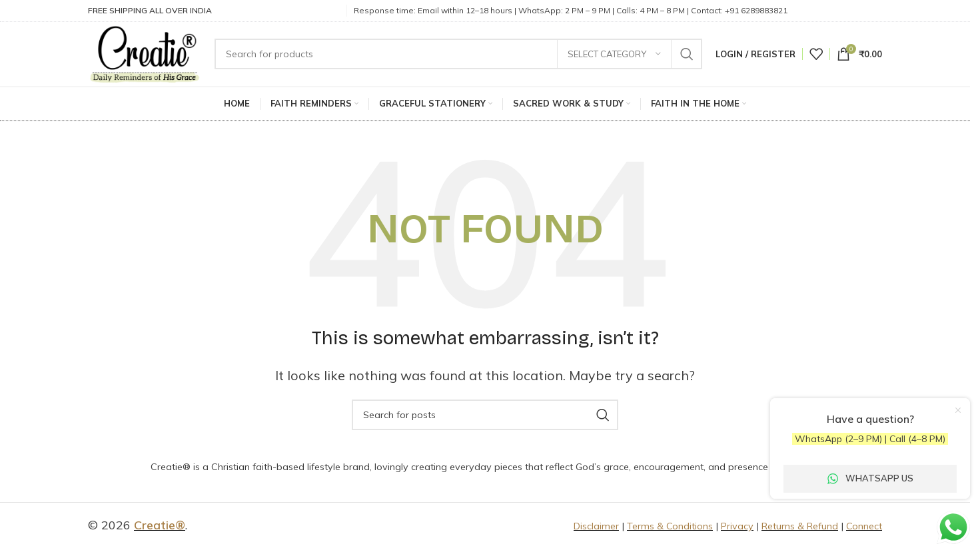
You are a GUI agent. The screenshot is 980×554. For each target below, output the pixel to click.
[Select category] (614, 55)
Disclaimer (596, 530)
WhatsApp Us (870, 478)
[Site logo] (149, 54)
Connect (864, 530)
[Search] (463, 55)
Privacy (737, 530)
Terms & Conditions (670, 530)
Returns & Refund (800, 530)
